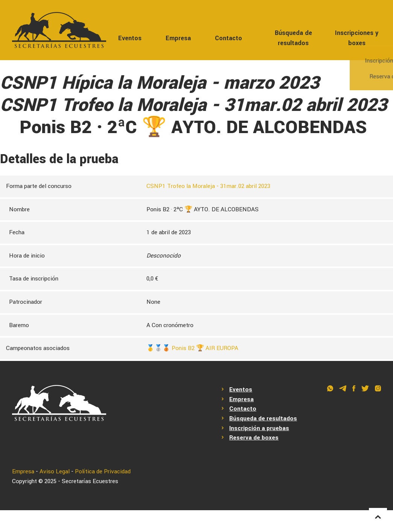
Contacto (228, 38)
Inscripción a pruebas (259, 428)
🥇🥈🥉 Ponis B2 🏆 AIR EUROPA (192, 348)
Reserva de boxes (254, 438)
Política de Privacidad (103, 471)
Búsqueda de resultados (293, 38)
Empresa (178, 38)
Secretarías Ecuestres (90, 481)
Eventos (130, 38)
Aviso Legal (55, 471)
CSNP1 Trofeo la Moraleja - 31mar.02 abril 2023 (208, 186)
